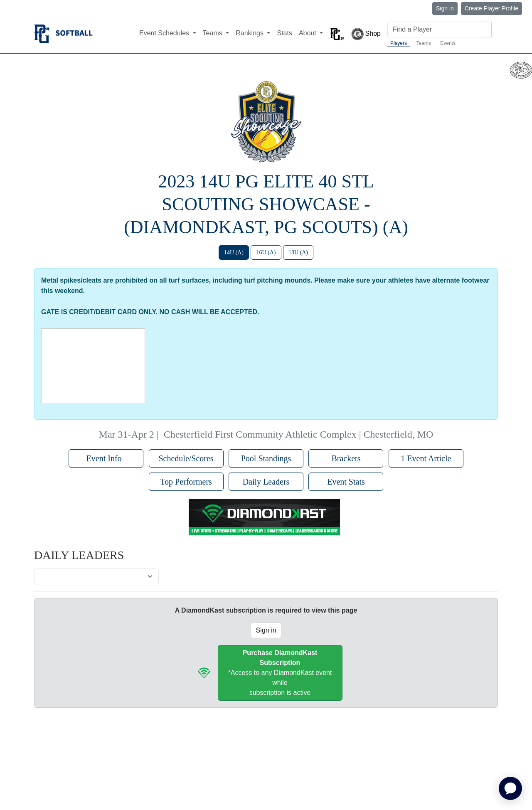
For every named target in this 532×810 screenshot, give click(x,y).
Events (448, 43)
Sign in (445, 8)
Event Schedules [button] (165, 33)
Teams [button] (214, 33)
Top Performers (186, 482)
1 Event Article (426, 458)
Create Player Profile (491, 8)
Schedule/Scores (186, 458)
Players (399, 43)
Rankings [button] (250, 33)
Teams (423, 43)
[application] (510, 788)
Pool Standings (266, 458)
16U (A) (266, 252)
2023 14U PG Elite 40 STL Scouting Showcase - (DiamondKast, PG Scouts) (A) (266, 204)
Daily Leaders (266, 482)
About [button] (308, 33)
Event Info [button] (106, 458)
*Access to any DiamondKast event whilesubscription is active (280, 673)
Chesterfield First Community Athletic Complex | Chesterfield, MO (299, 434)
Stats (284, 33)
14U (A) (234, 252)
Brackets (346, 458)
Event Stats (346, 482)
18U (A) (298, 252)
